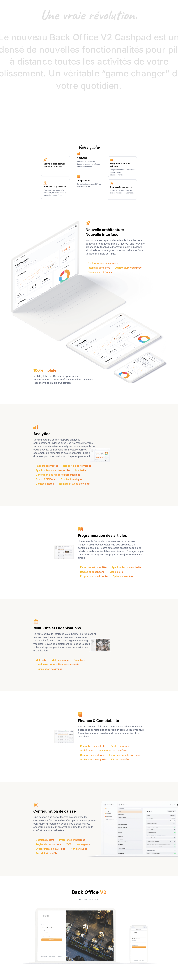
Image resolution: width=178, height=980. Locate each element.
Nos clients (107, 3)
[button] (65, 3)
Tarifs (97, 3)
